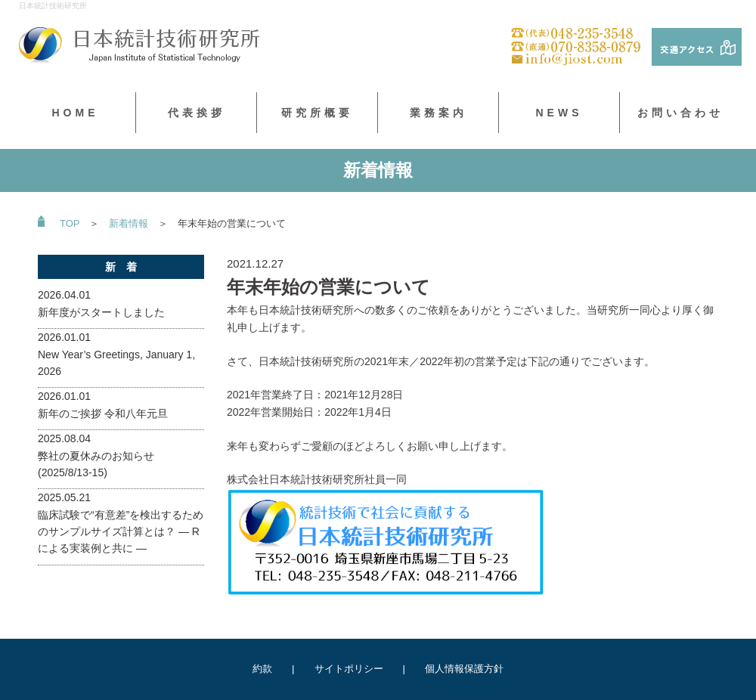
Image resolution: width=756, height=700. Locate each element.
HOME (76, 113)
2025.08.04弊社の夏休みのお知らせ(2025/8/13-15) (96, 455)
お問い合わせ (680, 113)
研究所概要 (317, 113)
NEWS (559, 113)
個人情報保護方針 (464, 669)
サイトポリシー (349, 669)
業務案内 (438, 113)
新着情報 (129, 223)
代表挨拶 (197, 113)
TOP (70, 223)
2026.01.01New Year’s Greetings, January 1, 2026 (116, 354)
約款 (262, 669)
